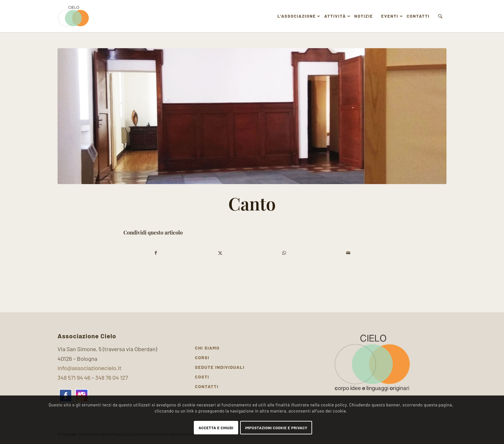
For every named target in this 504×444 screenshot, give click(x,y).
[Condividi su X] (220, 253)
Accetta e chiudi (216, 428)
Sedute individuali (220, 367)
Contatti (207, 386)
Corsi (202, 357)
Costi (202, 377)
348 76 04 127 (112, 377)
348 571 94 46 (74, 377)
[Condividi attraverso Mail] (349, 253)
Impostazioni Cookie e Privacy (276, 428)
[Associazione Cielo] (74, 16)
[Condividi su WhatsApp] (284, 253)
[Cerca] (440, 16)
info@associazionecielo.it (90, 368)
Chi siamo (207, 348)
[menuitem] (297, 16)
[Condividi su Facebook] (156, 253)
